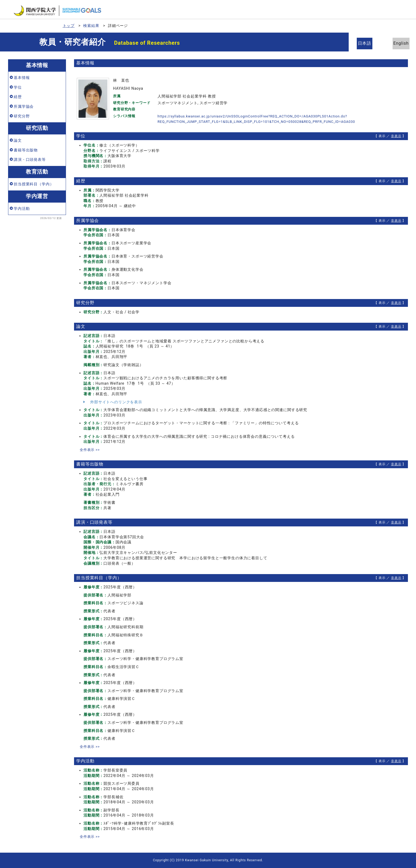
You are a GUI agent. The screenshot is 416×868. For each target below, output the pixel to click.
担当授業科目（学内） (34, 184)
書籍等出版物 (26, 150)
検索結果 (91, 26)
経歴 (18, 97)
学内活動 (22, 209)
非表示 (396, 136)
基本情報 (22, 78)
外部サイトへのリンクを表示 (113, 402)
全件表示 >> (90, 450)
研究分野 (22, 116)
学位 (18, 87)
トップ (69, 26)
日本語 (368, 43)
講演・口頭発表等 (30, 159)
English (397, 43)
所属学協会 (24, 106)
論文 (18, 140)
